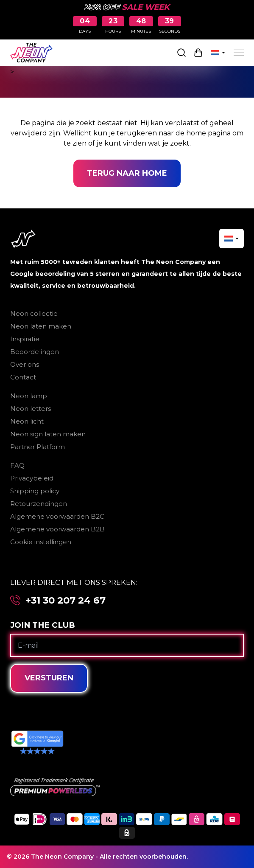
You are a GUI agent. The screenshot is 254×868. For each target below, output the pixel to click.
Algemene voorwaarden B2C (57, 516)
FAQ (17, 465)
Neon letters (31, 409)
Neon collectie (34, 313)
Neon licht (27, 421)
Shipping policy (35, 491)
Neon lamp (29, 396)
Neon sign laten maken (48, 434)
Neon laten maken (41, 326)
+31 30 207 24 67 (66, 600)
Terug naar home (127, 173)
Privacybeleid (32, 478)
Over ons (25, 364)
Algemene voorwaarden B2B (57, 529)
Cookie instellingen (41, 542)
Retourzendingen (39, 504)
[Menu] (239, 53)
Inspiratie (25, 339)
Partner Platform (38, 447)
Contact (23, 377)
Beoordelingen (35, 352)
